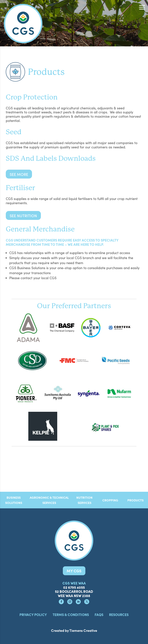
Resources (119, 615)
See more (19, 174)
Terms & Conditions (71, 615)
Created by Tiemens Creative (74, 630)
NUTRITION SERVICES (84, 500)
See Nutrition (23, 215)
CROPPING (110, 500)
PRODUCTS (135, 500)
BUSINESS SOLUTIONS (14, 500)
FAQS (99, 615)
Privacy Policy (33, 615)
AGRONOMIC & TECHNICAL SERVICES (49, 500)
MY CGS (74, 571)
